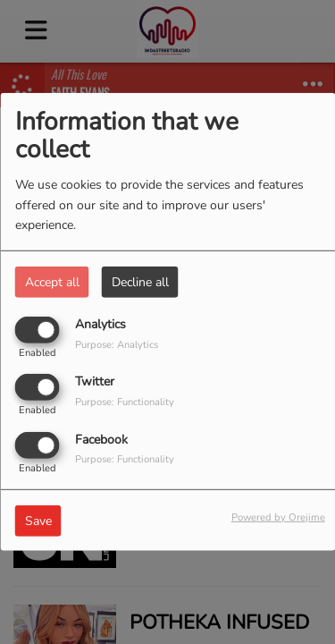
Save (38, 520)
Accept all (52, 282)
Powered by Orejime (278, 517)
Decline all (140, 282)
